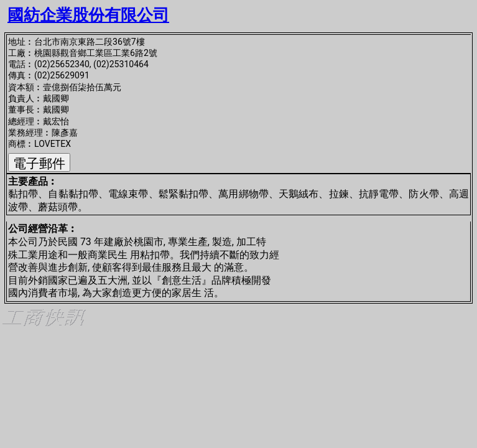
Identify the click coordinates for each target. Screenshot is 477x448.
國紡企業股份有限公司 (88, 15)
